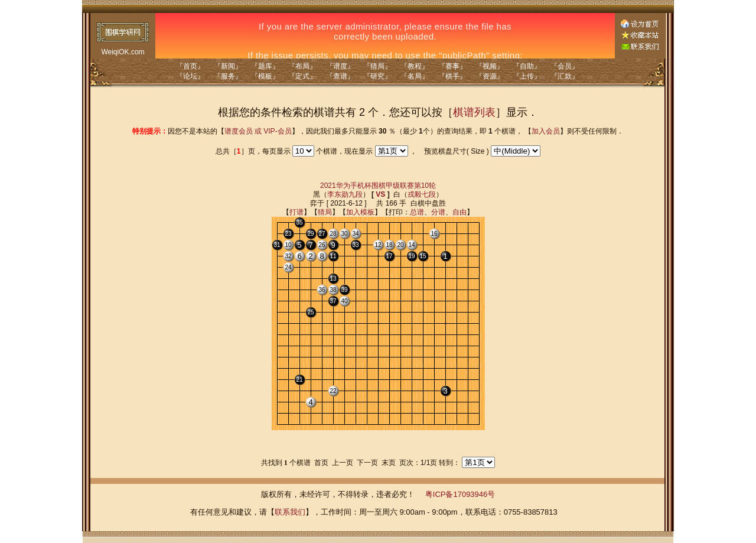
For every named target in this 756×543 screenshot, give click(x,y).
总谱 (417, 212)
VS (380, 194)
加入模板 (360, 212)
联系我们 (290, 512)
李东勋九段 (345, 194)
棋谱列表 (474, 112)
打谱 (296, 212)
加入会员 (546, 131)
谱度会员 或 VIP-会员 (258, 131)
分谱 (438, 212)
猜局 (325, 212)
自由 (460, 212)
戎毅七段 (422, 194)
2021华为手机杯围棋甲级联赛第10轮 (378, 186)
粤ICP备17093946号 (460, 494)
